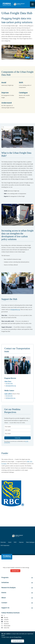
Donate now (15, 571)
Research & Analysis (9, 588)
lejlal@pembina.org (10, 398)
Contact (4, 603)
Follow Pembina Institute (10, 613)
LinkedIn (5, 620)
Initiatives (5, 582)
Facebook (5, 624)
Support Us (5, 608)
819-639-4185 (9, 396)
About (4, 598)
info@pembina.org (15, 310)
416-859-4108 (9, 384)
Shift (15, 542)
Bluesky (5, 618)
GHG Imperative (5, 545)
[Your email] (17, 434)
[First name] (17, 427)
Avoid (10, 542)
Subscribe (5, 628)
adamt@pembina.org (11, 386)
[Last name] (17, 430)
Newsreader (6, 626)
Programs (5, 577)
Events (4, 593)
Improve (21, 542)
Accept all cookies (18, 641)
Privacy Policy (18, 637)
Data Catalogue (30, 542)
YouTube (5, 622)
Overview (3, 542)
